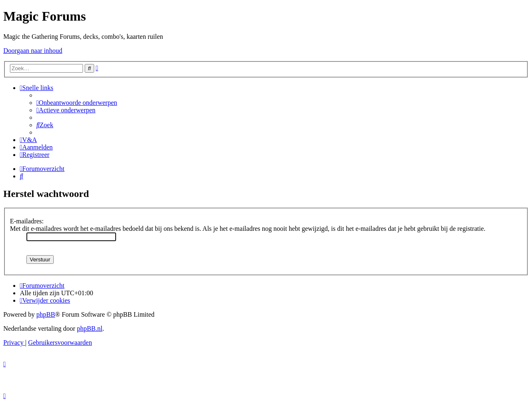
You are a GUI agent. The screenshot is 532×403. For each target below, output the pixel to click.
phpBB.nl (90, 328)
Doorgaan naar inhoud (33, 51)
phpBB (46, 314)
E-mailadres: (27, 221)
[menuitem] (77, 103)
